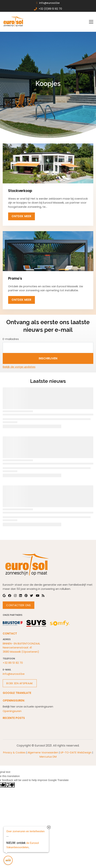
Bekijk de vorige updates (19, 367)
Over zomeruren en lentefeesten (25, 831)
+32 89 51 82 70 (13, 663)
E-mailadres (11, 339)
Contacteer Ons (18, 605)
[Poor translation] (10, 785)
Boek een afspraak (20, 683)
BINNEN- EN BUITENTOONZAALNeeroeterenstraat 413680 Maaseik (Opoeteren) (21, 648)
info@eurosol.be (14, 674)
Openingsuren (12, 711)
